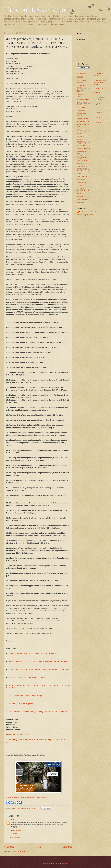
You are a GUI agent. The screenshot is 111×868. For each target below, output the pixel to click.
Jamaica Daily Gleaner (81, 133)
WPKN (79, 194)
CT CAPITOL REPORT (81, 86)
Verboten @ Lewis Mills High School (22, 704)
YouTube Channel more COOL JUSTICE (100, 91)
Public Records (16, 831)
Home (39, 847)
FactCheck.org (82, 105)
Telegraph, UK (81, 182)
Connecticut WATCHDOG (81, 95)
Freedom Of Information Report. (18, 735)
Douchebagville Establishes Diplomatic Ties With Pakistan (28, 797)
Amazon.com (98, 106)
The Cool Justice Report (37, 10)
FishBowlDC (81, 108)
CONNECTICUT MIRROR (82, 82)
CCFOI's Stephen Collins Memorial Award (100, 82)
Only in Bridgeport (83, 161)
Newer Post (9, 847)
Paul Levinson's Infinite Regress (82, 167)
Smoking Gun (81, 179)
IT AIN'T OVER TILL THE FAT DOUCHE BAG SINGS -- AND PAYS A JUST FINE (38, 661)
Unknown (15, 820)
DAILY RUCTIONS (83, 99)
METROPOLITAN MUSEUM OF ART (83, 140)
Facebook (99, 113)
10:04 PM (14, 834)
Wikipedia (80, 197)
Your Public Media (83, 199)
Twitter (98, 117)
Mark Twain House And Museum (83, 145)
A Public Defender (83, 73)
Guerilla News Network (81, 114)
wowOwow (80, 202)
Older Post (68, 847)
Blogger (65, 864)
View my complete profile (85, 215)
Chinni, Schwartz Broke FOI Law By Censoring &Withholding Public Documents (38, 712)
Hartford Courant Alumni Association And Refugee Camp (83, 120)
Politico (79, 174)
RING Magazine (82, 177)
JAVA (78, 129)
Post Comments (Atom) (20, 851)
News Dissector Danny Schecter (82, 157)
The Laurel (80, 188)
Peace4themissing (83, 171)
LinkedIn (98, 122)
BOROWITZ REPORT (81, 77)
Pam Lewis (80, 163)
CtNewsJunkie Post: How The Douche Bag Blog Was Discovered (33, 654)
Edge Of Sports (82, 102)
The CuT (80, 185)
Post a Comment (14, 838)
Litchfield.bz (81, 136)
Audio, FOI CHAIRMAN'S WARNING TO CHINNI (27, 677)
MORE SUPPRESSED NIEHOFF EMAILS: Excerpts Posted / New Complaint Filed (39, 669)
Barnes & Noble (99, 108)
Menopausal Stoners (83, 149)
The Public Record (83, 191)
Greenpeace (81, 111)
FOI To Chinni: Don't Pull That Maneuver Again (26, 696)
